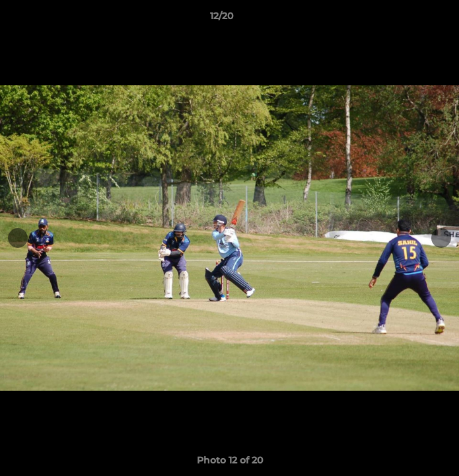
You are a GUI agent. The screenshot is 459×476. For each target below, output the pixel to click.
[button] (411, 19)
